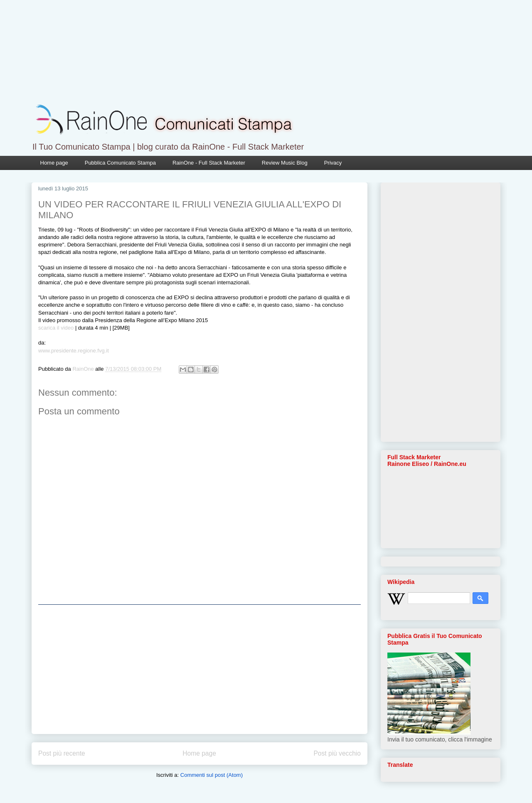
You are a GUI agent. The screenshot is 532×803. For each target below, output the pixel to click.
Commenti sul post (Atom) (212, 775)
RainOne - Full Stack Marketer (209, 163)
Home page (54, 163)
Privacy (333, 163)
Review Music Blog (285, 163)
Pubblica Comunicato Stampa (120, 163)
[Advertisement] (199, 669)
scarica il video (56, 328)
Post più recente (62, 753)
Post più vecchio (337, 753)
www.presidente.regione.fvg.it (74, 351)
